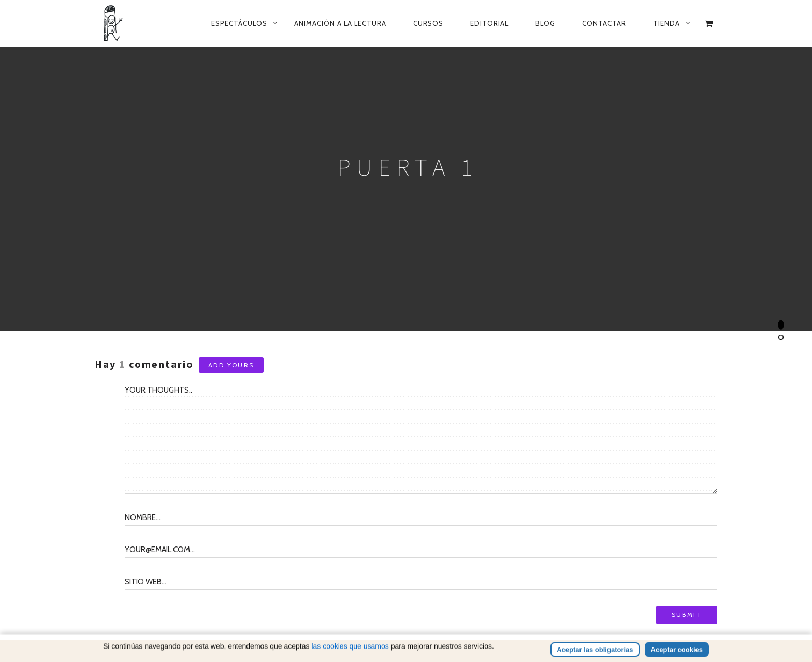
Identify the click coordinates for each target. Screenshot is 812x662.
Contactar (604, 23)
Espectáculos (239, 23)
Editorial (489, 23)
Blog (545, 23)
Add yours (231, 365)
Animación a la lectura (340, 23)
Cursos (428, 23)
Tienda (666, 23)
